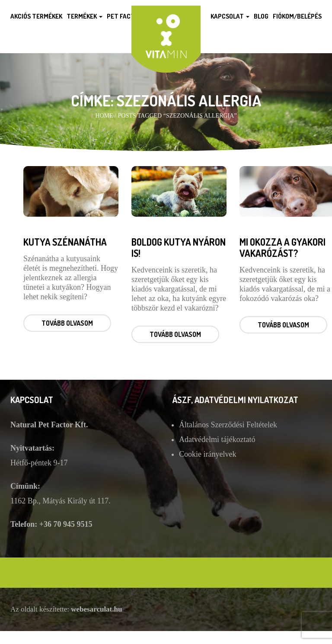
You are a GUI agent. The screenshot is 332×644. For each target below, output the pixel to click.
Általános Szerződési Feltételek (228, 425)
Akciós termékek (36, 16)
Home (104, 116)
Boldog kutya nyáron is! (179, 247)
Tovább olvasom (67, 323)
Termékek (85, 16)
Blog (261, 16)
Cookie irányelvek (207, 454)
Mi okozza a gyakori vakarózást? (283, 247)
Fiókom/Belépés (297, 16)
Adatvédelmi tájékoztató (217, 439)
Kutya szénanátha (65, 242)
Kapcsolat (230, 16)
